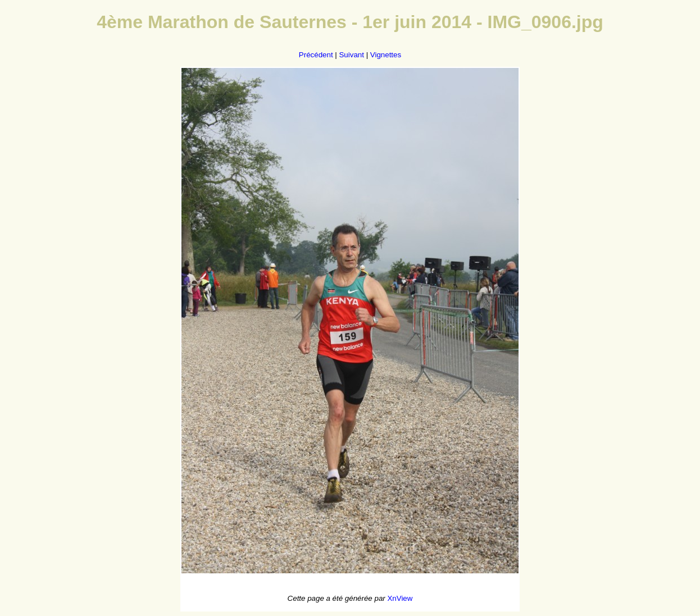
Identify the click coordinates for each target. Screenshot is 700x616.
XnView (400, 598)
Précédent (316, 55)
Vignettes (386, 55)
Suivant (351, 55)
